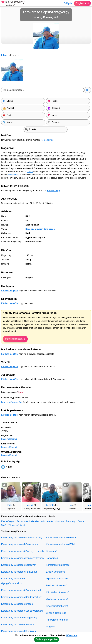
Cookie (81, 521)
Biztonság (71, 521)
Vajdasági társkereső (57, 599)
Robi (9, 505)
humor (30, 172)
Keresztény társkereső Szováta (18, 624)
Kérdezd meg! (48, 140)
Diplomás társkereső (57, 579)
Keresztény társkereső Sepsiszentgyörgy (23, 558)
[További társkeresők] (86, 496)
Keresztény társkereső (58, 565)
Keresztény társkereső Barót (61, 538)
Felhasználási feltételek (28, 521)
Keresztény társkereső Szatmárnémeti (21, 590)
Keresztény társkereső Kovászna (18, 631)
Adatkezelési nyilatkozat (53, 521)
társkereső (52, 551)
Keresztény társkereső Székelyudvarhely (23, 551)
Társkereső (52, 558)
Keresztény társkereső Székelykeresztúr (22, 611)
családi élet (13, 175)
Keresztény (13, 4)
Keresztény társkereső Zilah (61, 544)
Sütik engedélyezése (47, 639)
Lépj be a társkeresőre (12, 402)
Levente (50, 505)
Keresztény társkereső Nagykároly (19, 618)
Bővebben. (72, 635)
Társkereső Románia (57, 620)
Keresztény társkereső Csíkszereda (20, 544)
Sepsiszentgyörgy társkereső (40, 229)
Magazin (51, 627)
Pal (70, 505)
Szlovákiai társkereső (57, 606)
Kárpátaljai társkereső (58, 592)
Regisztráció (82, 3)
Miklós (30, 505)
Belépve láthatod (9, 439)
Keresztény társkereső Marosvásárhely (22, 538)
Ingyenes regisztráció (15, 339)
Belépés (68, 3)
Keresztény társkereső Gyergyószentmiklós (13, 581)
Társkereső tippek (17, 525)
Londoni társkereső (56, 613)
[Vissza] (6, 496)
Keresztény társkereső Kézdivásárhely (21, 597)
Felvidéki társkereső (57, 585)
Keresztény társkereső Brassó (17, 604)
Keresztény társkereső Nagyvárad (19, 572)
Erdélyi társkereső (56, 572)
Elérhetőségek (8, 521)
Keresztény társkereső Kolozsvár (18, 565)
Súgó (4, 525)
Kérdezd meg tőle (9, 291)
